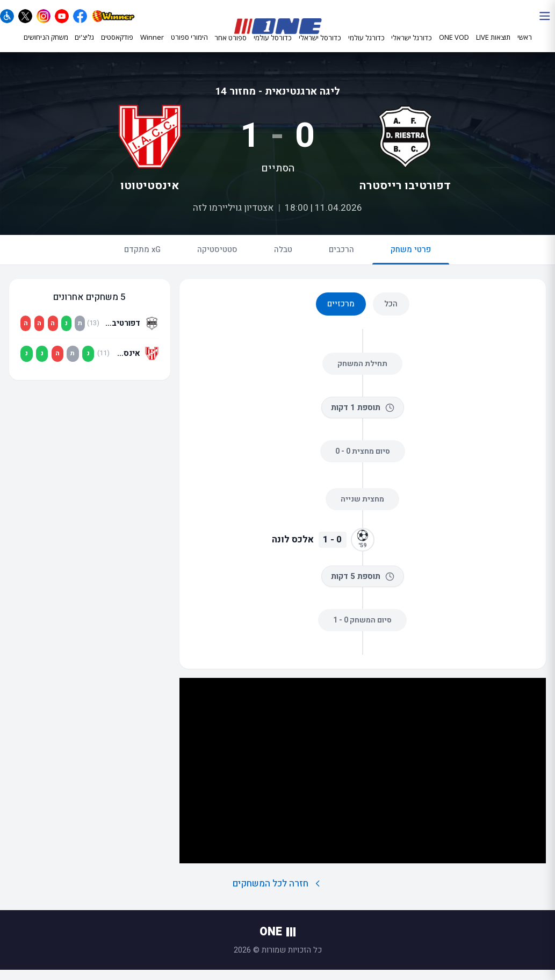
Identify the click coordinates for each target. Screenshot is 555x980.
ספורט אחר (230, 47)
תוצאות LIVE (493, 47)
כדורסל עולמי (273, 47)
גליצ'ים (84, 47)
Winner (152, 47)
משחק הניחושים (46, 47)
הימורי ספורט (189, 47)
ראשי (525, 47)
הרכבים (341, 260)
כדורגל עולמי (366, 47)
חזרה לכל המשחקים (277, 894)
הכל (391, 314)
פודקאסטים (117, 47)
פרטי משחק (411, 264)
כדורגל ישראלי (412, 47)
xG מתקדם (142, 260)
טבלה (283, 260)
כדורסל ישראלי (320, 47)
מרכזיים (341, 314)
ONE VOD (454, 47)
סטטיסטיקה (217, 260)
